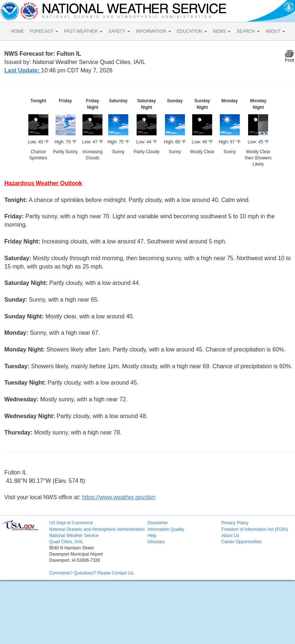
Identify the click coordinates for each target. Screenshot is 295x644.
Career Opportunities (241, 542)
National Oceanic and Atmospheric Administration (97, 529)
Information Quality (166, 529)
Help (152, 536)
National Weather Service (74, 536)
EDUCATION (192, 31)
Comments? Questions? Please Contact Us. (92, 573)
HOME (17, 31)
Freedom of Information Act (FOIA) (255, 529)
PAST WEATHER (83, 31)
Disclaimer (158, 523)
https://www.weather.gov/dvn (119, 497)
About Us (230, 536)
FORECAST (44, 31)
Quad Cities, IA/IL (66, 542)
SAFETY (119, 31)
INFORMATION (153, 31)
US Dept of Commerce (71, 523)
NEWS (222, 31)
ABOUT (275, 31)
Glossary (156, 542)
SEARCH (248, 31)
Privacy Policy (235, 523)
